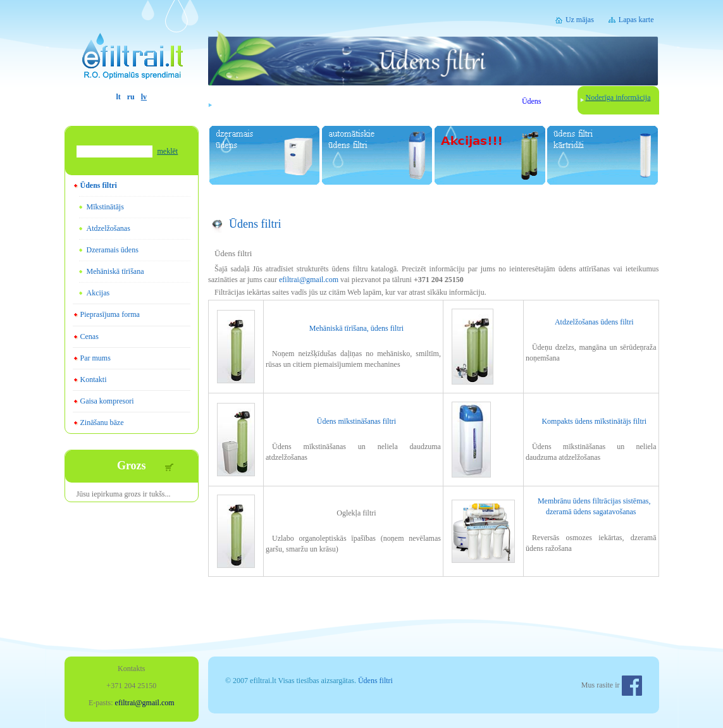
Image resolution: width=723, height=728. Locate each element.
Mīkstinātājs (105, 207)
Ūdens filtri (99, 185)
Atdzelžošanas (108, 228)
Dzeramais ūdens (113, 250)
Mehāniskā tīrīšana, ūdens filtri (356, 328)
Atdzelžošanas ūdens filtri (594, 322)
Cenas (90, 336)
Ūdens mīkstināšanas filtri (356, 421)
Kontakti (94, 379)
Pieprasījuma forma (110, 314)
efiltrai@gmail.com (309, 280)
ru (131, 97)
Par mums (96, 358)
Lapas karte (636, 20)
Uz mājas (580, 20)
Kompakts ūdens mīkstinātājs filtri (594, 421)
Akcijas (98, 293)
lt (118, 97)
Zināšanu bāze (102, 423)
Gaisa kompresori (107, 401)
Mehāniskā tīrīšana (115, 271)
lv (144, 97)
